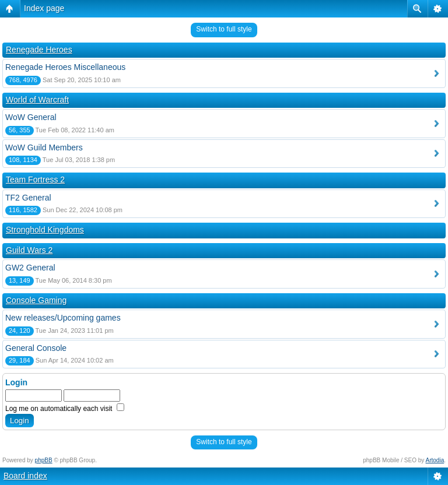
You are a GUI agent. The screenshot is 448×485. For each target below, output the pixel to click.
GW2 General (30, 268)
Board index (25, 476)
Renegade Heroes (39, 50)
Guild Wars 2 (29, 250)
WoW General (31, 117)
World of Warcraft (37, 100)
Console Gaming (36, 300)
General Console (36, 348)
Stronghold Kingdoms (45, 230)
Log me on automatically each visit (65, 409)
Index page (44, 8)
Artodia (435, 460)
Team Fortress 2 (35, 180)
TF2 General (28, 198)
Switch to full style (224, 29)
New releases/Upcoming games (63, 318)
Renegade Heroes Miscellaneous (65, 67)
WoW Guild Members (44, 147)
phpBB (44, 460)
